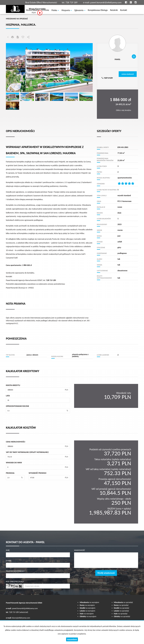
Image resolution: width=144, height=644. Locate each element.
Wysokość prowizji (38, 473)
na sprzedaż (123, 602)
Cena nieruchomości (16, 442)
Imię (8, 550)
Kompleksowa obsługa (98, 10)
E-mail (9, 561)
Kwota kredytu (13, 385)
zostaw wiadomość (128, 74)
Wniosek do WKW (14, 463)
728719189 (107, 78)
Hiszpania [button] (67, 11)
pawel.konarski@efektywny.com (106, 2)
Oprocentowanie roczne (17, 406)
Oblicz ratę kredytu (124, 110)
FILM (37, 13)
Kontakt (124, 10)
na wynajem (89, 602)
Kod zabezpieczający (15, 582)
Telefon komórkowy (15, 571)
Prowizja (10, 473)
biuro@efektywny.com (21, 618)
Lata (8, 396)
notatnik (114, 10)
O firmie (45, 10)
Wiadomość (80, 550)
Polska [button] (55, 11)
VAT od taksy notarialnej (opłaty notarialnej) (27, 452)
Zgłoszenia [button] (80, 11)
